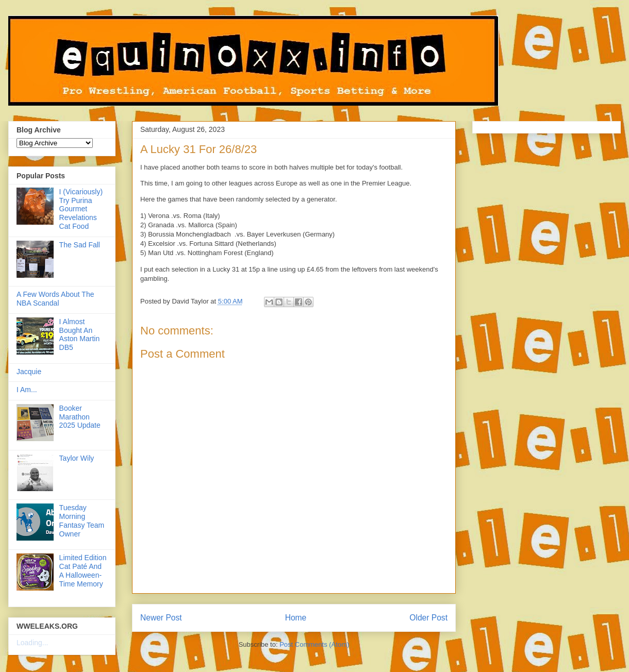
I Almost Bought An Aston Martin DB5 (80, 334)
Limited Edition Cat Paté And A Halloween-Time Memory (83, 570)
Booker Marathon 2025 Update (80, 417)
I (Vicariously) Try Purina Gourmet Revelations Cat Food (81, 209)
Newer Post (161, 618)
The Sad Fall (80, 245)
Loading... (32, 643)
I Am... (27, 390)
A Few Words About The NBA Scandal (55, 299)
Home (296, 618)
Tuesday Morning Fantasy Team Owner (82, 520)
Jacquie (29, 372)
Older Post (428, 618)
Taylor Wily (77, 458)
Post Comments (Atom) (314, 644)
